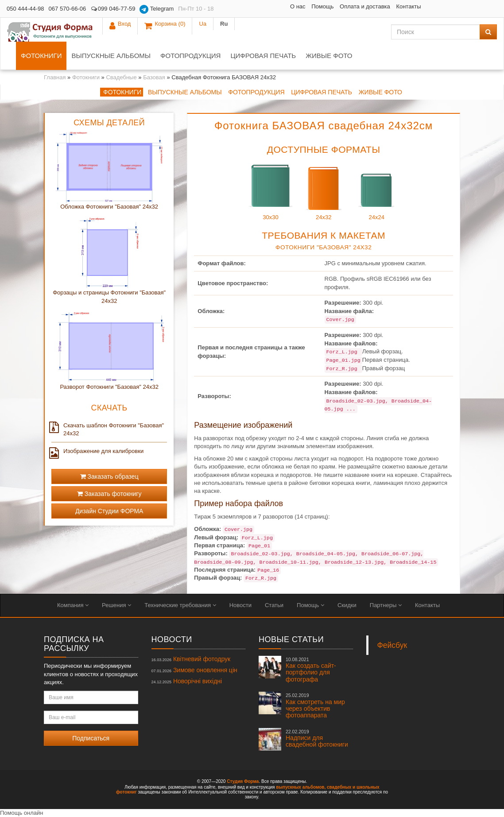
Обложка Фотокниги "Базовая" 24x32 (109, 207)
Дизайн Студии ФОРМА (109, 511)
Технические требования (180, 605)
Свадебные (121, 77)
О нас (231, 6)
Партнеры (386, 605)
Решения (116, 605)
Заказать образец (109, 476)
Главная (55, 77)
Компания (73, 605)
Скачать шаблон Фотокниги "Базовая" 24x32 (108, 429)
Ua (465, 9)
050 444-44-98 (25, 9)
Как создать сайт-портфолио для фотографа (311, 670)
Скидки (347, 605)
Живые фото (329, 56)
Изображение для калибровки (97, 451)
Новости (240, 605)
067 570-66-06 (68, 9)
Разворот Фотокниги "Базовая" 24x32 (109, 387)
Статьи (274, 605)
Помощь (256, 6)
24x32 (324, 190)
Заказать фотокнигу (109, 494)
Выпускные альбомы (111, 56)
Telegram (157, 9)
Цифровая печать (263, 56)
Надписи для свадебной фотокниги (317, 739)
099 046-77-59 (113, 9)
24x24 (376, 190)
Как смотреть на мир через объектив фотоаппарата (315, 706)
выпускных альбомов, (301, 787)
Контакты (342, 6)
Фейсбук (392, 645)
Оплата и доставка (299, 6)
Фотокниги (41, 56)
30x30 (271, 190)
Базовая (154, 77)
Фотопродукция (190, 56)
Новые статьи (291, 639)
